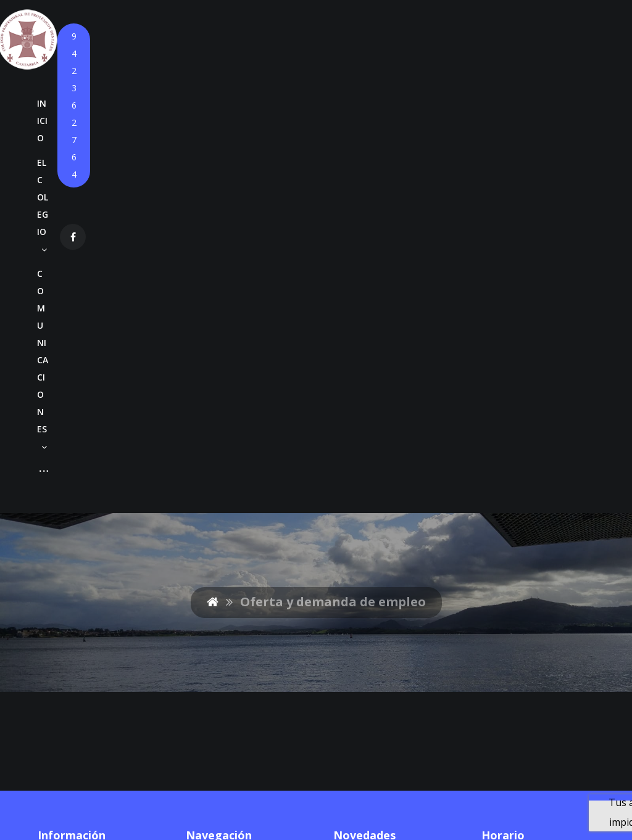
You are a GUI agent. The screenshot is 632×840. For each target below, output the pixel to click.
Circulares (268, 479)
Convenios (210, 538)
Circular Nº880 (368, 439)
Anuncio (353, 492)
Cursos (202, 518)
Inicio (198, 439)
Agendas (264, 518)
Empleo (203, 577)
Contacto (207, 617)
